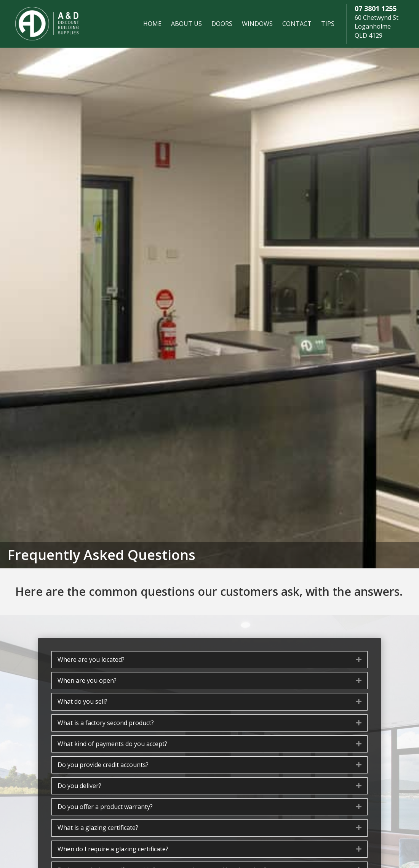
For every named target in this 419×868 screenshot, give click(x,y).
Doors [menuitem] (222, 24)
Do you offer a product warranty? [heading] (105, 807)
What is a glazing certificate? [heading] (98, 828)
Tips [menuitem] (328, 24)
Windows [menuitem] (257, 24)
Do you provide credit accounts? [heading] (103, 765)
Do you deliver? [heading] (79, 786)
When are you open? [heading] (87, 680)
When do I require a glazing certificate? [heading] (113, 849)
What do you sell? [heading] (82, 701)
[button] (359, 660)
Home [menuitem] (152, 24)
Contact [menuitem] (297, 24)
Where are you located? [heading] (91, 659)
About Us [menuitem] (186, 24)
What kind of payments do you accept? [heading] (112, 744)
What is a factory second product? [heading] (106, 723)
